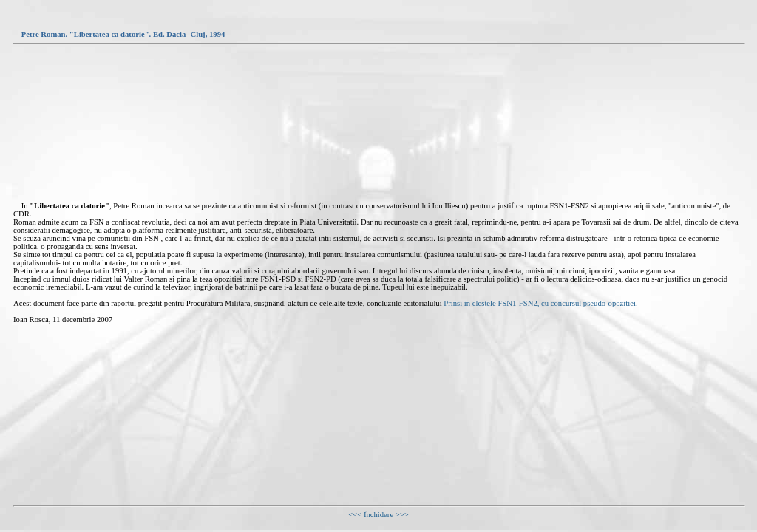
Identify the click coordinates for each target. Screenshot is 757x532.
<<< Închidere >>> (378, 515)
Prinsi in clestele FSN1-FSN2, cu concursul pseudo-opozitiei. (540, 303)
